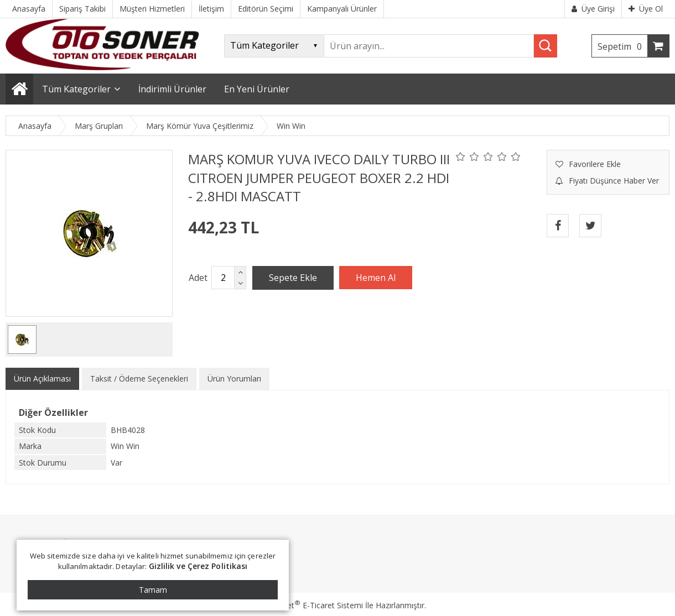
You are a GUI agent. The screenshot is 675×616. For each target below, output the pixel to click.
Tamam (153, 590)
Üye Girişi (593, 9)
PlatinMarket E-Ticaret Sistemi (306, 605)
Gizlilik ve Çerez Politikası (198, 566)
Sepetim (622, 46)
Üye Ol (646, 9)
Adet (198, 278)
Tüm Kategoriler (76, 89)
